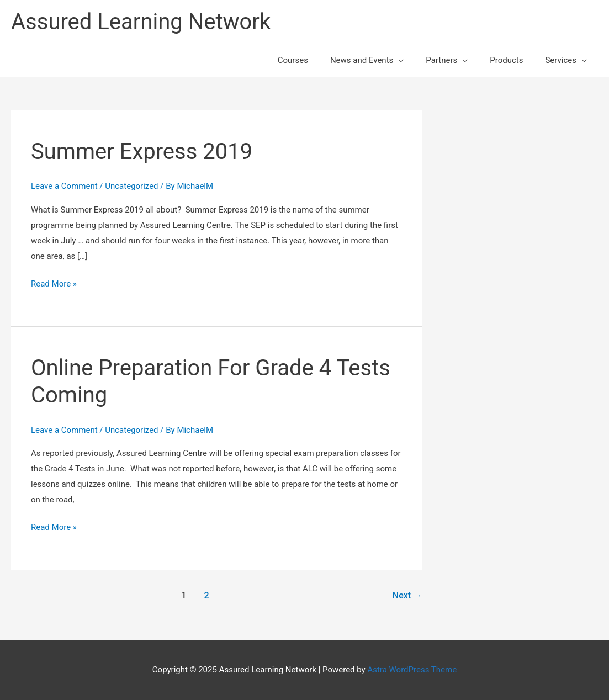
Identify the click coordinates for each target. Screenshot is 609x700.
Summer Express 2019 (142, 152)
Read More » (54, 284)
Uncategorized (131, 186)
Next (407, 595)
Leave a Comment (64, 186)
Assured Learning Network (141, 22)
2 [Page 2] (206, 595)
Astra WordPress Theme (412, 670)
